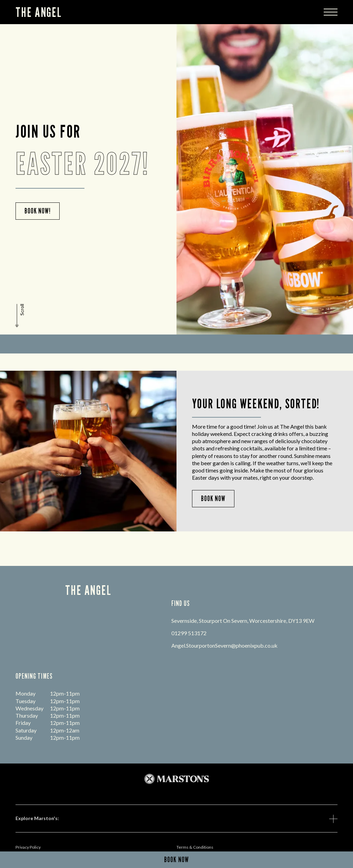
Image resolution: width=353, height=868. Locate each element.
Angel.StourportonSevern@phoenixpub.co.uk (224, 645)
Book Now (213, 498)
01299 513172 (189, 633)
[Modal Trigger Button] (331, 12)
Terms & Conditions (195, 847)
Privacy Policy (28, 847)
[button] (20, 316)
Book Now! (38, 211)
